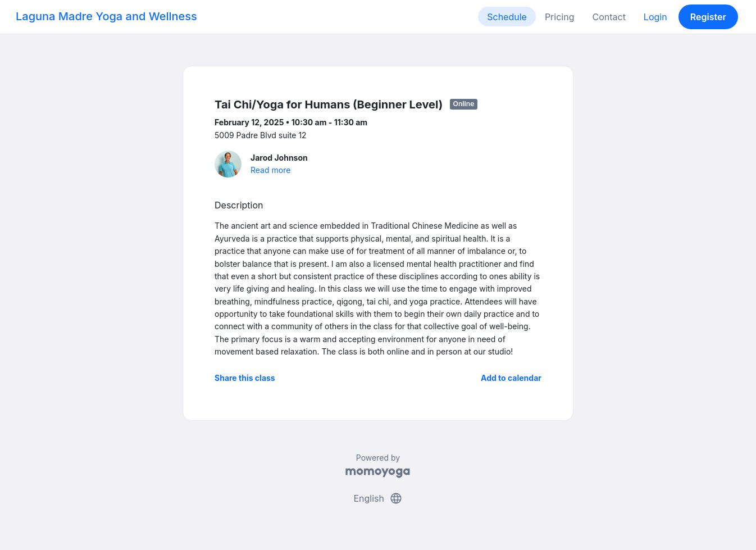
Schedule (507, 17)
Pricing (560, 17)
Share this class (245, 378)
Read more (270, 170)
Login (655, 17)
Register (708, 17)
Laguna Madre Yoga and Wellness (106, 16)
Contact (609, 17)
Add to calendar (511, 378)
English (378, 498)
